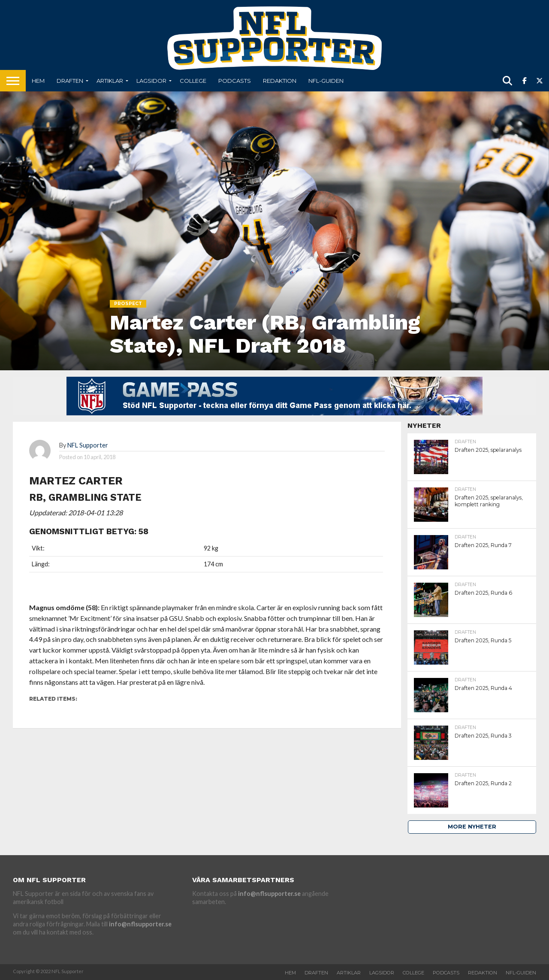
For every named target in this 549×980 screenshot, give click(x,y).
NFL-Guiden (326, 81)
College (193, 81)
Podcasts (235, 81)
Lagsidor (151, 81)
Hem (38, 81)
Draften (70, 81)
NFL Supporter (88, 445)
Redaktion (280, 81)
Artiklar (110, 81)
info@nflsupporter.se (140, 924)
